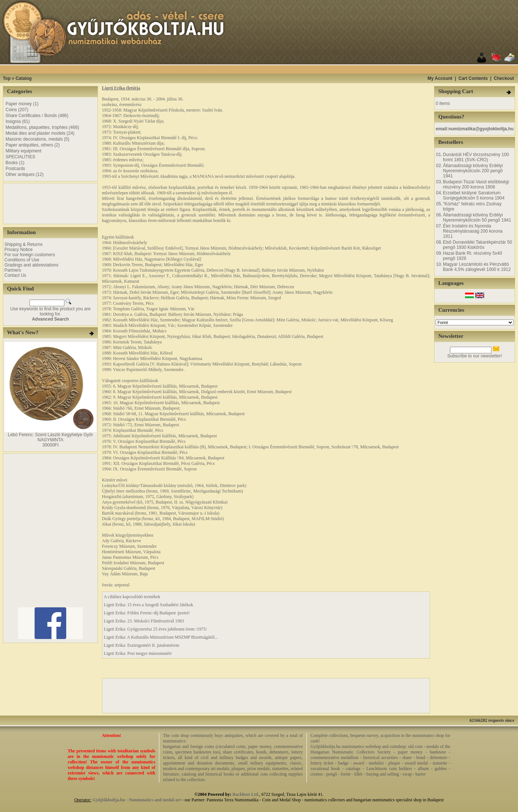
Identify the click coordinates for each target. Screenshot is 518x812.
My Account (440, 78)
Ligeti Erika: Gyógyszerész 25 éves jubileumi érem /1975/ (155, 629)
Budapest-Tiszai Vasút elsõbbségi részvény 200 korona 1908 (476, 184)
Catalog (24, 78)
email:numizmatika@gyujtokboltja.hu (475, 129)
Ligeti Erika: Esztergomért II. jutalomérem (141, 645)
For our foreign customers (30, 255)
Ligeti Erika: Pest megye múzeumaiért (138, 653)
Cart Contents (473, 78)
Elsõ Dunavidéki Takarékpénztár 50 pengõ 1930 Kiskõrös (478, 245)
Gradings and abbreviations (31, 265)
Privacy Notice (19, 250)
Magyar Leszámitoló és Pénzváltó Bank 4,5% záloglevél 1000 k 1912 (477, 267)
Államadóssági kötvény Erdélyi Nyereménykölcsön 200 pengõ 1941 (473, 171)
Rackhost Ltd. (246, 794)
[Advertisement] (268, 69)
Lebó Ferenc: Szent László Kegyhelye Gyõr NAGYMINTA (50, 437)
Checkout (504, 78)
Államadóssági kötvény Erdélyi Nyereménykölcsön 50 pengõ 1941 (477, 218)
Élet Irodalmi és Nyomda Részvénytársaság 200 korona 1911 (473, 231)
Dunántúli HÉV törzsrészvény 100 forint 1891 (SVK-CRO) (476, 157)
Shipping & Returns (23, 244)
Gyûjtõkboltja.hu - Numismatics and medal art (137, 800)
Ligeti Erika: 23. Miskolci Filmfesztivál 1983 (144, 621)
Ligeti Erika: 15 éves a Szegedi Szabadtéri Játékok (148, 605)
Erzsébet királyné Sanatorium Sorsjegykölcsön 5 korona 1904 (474, 195)
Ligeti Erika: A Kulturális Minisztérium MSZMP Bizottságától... (161, 637)
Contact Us (15, 275)
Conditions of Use (22, 260)
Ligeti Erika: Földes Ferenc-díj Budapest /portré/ (147, 613)
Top (7, 78)
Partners (13, 270)
